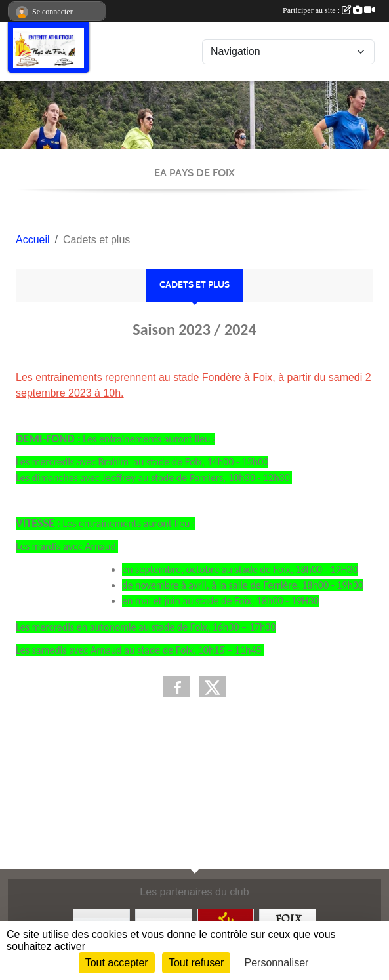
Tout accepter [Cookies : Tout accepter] (117, 963)
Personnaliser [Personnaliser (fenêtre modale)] (277, 963)
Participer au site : (329, 10)
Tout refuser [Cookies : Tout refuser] (196, 963)
